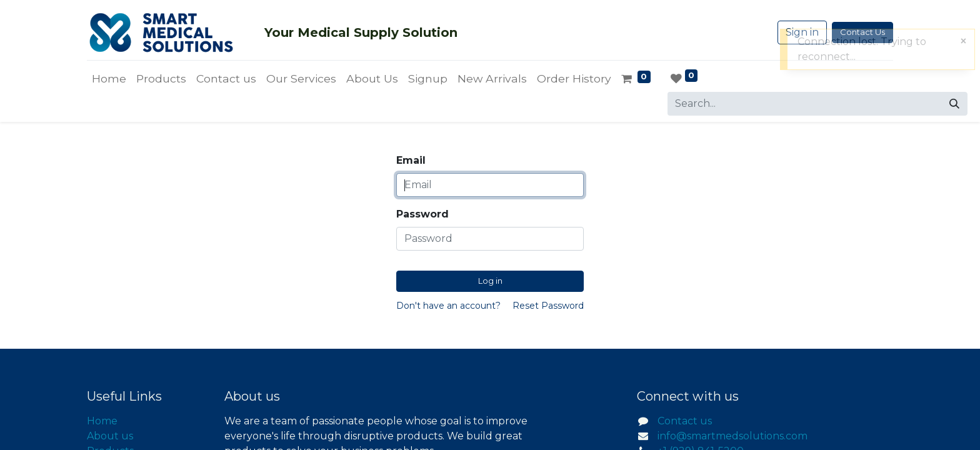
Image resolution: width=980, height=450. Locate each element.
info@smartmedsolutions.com (732, 436)
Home (102, 421)
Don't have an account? (448, 306)
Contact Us (862, 32)
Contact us (685, 421)
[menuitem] (109, 79)
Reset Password (548, 306)
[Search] (954, 104)
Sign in (802, 32)
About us (110, 436)
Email (411, 160)
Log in (490, 281)
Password (422, 214)
